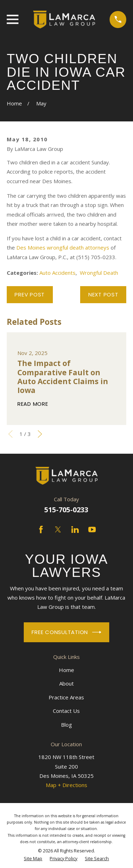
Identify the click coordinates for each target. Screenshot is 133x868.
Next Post (103, 294)
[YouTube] (92, 529)
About (66, 683)
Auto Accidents (57, 273)
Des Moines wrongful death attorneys (63, 247)
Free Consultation (66, 632)
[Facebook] (41, 529)
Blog (66, 725)
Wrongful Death (99, 273)
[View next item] (40, 434)
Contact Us (66, 711)
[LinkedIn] (75, 529)
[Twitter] (58, 529)
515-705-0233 (66, 510)
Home (66, 670)
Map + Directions (66, 785)
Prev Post (30, 294)
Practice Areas (66, 697)
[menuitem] (33, 859)
